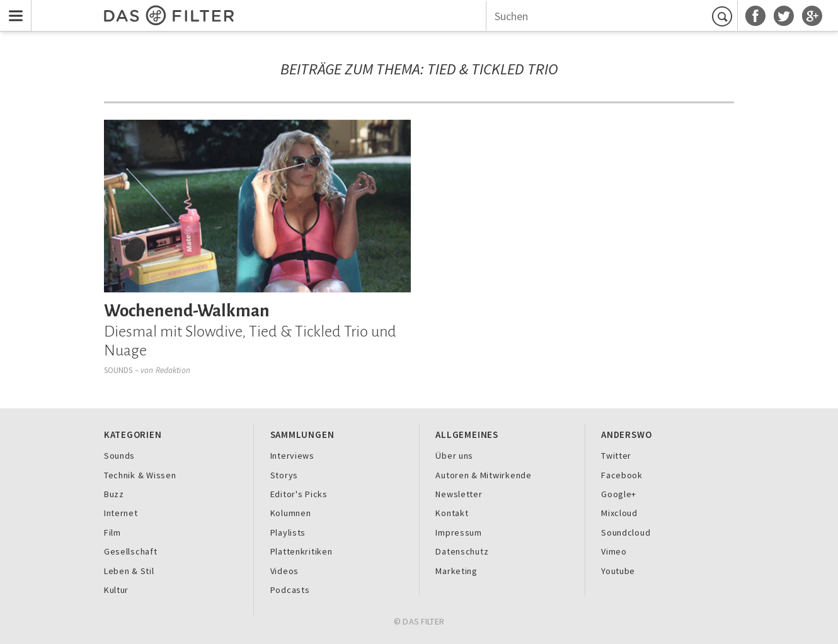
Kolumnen (291, 513)
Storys (284, 475)
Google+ (619, 494)
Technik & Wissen (140, 475)
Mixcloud (619, 513)
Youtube (618, 571)
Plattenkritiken (301, 551)
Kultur (116, 590)
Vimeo (614, 551)
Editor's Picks (299, 494)
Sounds (118, 370)
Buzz (114, 494)
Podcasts (290, 590)
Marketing (456, 571)
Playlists (288, 532)
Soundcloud (626, 532)
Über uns (454, 456)
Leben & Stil (129, 571)
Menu (13, 8)
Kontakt (452, 513)
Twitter (616, 456)
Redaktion (173, 370)
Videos (284, 571)
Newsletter (459, 494)
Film (112, 532)
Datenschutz (462, 551)
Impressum (459, 532)
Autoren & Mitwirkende (483, 475)
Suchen (724, 16)
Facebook (622, 475)
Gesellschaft (131, 551)
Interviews (292, 456)
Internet (121, 513)
